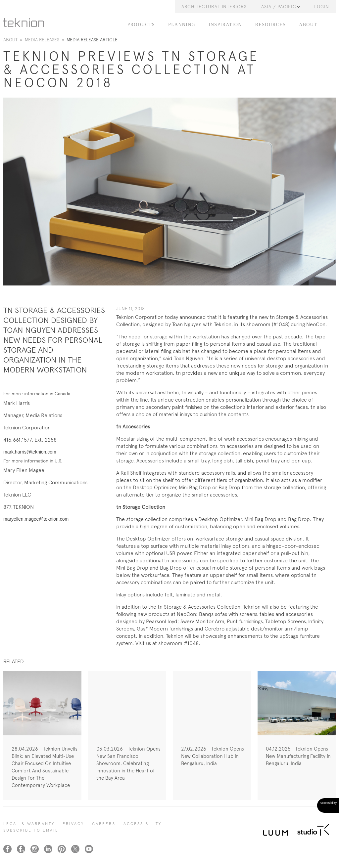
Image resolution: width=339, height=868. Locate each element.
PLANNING (182, 25)
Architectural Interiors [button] (214, 7)
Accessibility (143, 824)
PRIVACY (73, 824)
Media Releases (42, 40)
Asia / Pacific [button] (280, 7)
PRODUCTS (141, 25)
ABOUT (308, 25)
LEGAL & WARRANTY (29, 824)
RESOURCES (271, 25)
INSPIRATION (225, 25)
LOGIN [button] (322, 7)
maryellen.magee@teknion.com (36, 519)
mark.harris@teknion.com (30, 452)
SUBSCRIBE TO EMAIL (31, 830)
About (10, 40)
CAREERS (104, 824)
